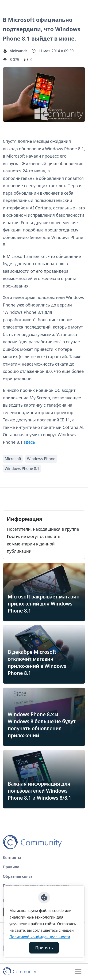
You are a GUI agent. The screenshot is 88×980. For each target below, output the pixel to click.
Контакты (12, 858)
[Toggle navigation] (78, 972)
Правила (11, 867)
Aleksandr (18, 51)
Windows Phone (41, 459)
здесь (29, 442)
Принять (44, 948)
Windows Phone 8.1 (22, 469)
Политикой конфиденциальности (40, 937)
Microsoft (13, 459)
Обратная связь (18, 876)
